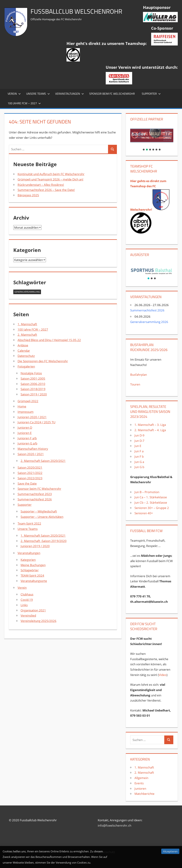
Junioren (140, 789)
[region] (152, 138)
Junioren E (25, 433)
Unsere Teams (38, 94)
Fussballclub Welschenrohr (76, 11)
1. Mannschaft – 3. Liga (150, 425)
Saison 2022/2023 (30, 478)
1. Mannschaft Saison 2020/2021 (43, 536)
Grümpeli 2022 (28, 401)
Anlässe (23, 345)
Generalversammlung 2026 (149, 322)
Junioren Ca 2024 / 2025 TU (36, 422)
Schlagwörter (30, 570)
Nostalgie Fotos (31, 373)
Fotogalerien (26, 366)
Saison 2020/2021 (30, 467)
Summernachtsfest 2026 (35, 499)
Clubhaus (27, 594)
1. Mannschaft (27, 324)
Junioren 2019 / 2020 (35, 546)
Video (163, 675)
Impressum (26, 412)
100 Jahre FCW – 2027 (24, 103)
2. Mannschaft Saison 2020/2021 (43, 461)
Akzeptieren (170, 851)
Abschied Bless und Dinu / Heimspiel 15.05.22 (49, 340)
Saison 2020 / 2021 (31, 454)
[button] (152, 135)
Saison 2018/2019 (33, 389)
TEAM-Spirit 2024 (32, 575)
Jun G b (139, 467)
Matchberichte (144, 794)
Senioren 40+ (144, 513)
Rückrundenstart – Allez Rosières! (41, 185)
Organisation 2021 (33, 610)
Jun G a (139, 462)
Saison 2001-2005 (33, 378)
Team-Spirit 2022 (29, 523)
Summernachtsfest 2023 (35, 494)
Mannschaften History (33, 449)
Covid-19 (27, 600)
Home (22, 406)
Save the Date (27, 483)
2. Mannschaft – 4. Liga (151, 430)
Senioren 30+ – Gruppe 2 (152, 508)
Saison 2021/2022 (30, 473)
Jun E (138, 446)
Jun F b (139, 456)
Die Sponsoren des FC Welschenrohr (43, 361)
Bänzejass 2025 (28, 195)
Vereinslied (28, 615)
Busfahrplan (139, 375)
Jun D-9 (139, 435)
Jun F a (139, 451)
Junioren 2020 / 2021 (32, 417)
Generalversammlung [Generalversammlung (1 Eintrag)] (27, 292)
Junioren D (25, 428)
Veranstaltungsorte (34, 581)
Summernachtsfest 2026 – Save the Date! (46, 190)
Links (24, 605)
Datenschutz (26, 356)
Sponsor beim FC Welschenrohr (112, 94)
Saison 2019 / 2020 (34, 394)
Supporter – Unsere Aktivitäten (42, 517)
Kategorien (28, 560)
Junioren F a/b (27, 438)
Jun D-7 (139, 441)
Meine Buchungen (33, 565)
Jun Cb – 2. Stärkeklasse (151, 502)
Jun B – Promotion (147, 492)
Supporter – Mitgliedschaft (39, 511)
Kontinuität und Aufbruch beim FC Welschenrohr (51, 174)
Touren (135, 384)
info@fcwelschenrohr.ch (115, 825)
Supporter (151, 94)
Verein (14, 94)
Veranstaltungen (70, 94)
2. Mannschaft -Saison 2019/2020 (44, 541)
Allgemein (141, 778)
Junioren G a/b (27, 443)
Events (139, 783)
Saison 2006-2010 (33, 384)
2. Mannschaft (27, 335)
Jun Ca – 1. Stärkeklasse (151, 497)
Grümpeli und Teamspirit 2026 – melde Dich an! (50, 179)
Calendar (24, 351)
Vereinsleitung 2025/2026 (38, 621)
